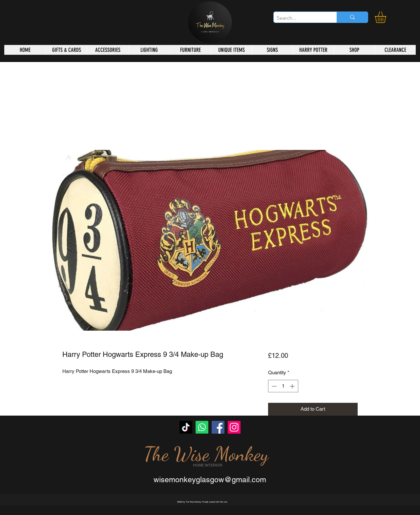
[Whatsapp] (202, 427)
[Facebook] (218, 427)
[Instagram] (234, 427)
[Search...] (300, 18)
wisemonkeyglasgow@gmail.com (210, 480)
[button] (387, 17)
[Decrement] (273, 386)
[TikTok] (186, 427)
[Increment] (293, 386)
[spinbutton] (283, 386)
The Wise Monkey (206, 454)
